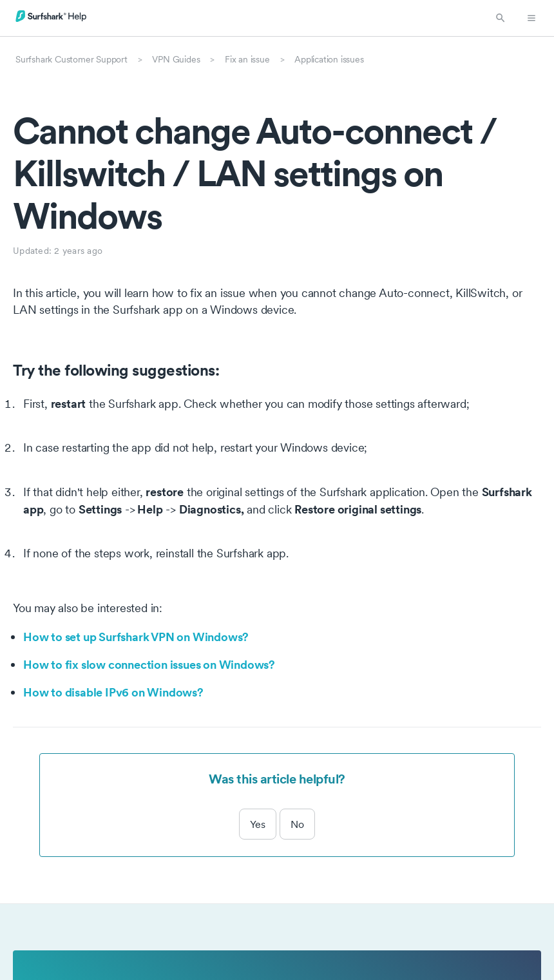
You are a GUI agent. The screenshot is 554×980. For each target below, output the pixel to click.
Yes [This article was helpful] (258, 824)
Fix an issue (247, 59)
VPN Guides (176, 59)
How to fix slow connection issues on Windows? (149, 664)
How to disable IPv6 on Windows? (113, 692)
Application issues (329, 59)
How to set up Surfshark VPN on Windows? (136, 637)
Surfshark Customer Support (72, 59)
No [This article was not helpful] (297, 824)
